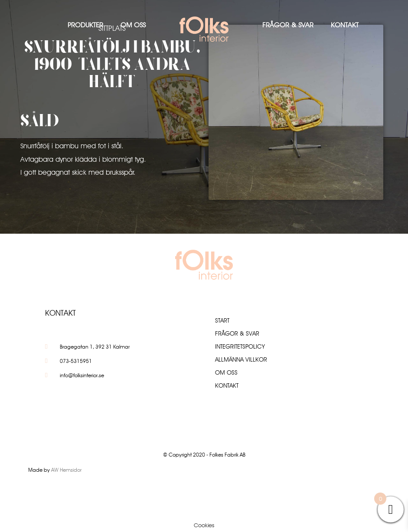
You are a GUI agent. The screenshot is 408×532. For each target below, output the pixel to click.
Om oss (133, 25)
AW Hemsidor (66, 470)
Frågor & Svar (288, 25)
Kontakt (345, 25)
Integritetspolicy (240, 346)
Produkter (85, 25)
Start (222, 320)
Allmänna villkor (241, 359)
